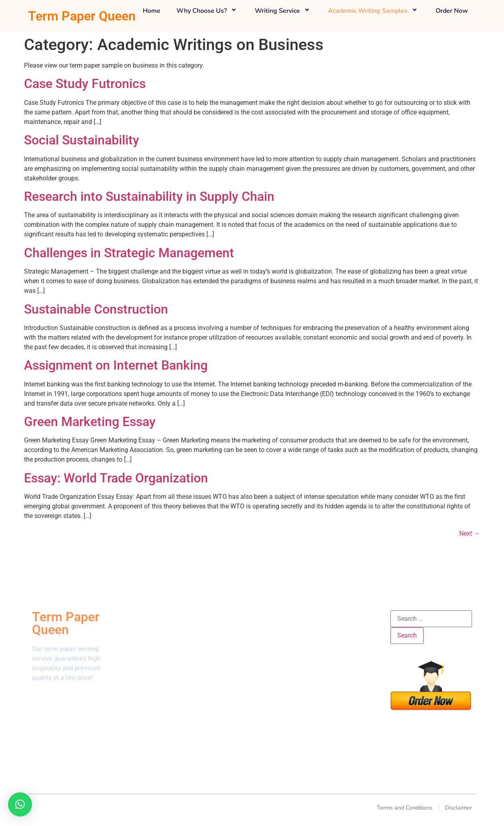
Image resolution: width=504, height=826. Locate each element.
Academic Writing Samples (374, 11)
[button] (20, 804)
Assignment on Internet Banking (116, 365)
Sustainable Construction (96, 309)
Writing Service (283, 11)
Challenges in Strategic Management (129, 253)
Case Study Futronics (85, 84)
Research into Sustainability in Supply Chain (149, 196)
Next (470, 533)
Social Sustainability (82, 140)
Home (152, 11)
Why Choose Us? (208, 11)
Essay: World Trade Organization (116, 478)
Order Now (452, 11)
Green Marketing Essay (90, 422)
